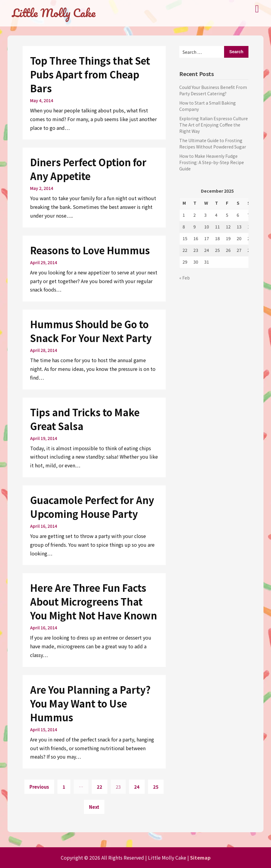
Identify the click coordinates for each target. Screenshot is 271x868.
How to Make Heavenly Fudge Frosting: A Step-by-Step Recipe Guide (212, 162)
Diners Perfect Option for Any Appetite (88, 169)
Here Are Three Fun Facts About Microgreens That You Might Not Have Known (94, 601)
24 (137, 787)
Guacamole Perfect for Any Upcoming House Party (92, 507)
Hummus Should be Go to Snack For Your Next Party (91, 331)
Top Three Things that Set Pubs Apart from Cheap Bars (90, 74)
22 (100, 787)
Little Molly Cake (54, 13)
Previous (39, 787)
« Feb (185, 278)
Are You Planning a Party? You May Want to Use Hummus (90, 703)
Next (94, 807)
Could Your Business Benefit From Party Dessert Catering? (213, 90)
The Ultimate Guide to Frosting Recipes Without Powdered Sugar (213, 144)
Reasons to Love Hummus (90, 250)
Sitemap (200, 857)
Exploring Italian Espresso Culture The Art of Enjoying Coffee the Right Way (214, 125)
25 (156, 787)
